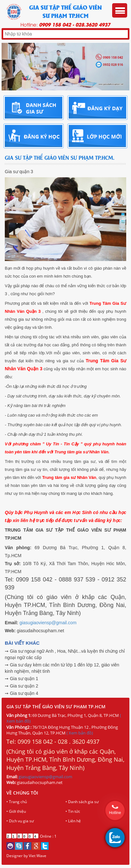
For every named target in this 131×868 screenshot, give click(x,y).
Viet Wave (38, 856)
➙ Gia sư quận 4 (22, 693)
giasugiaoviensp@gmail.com (48, 623)
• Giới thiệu (16, 811)
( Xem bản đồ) (80, 733)
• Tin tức (73, 811)
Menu (120, 10)
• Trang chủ (17, 802)
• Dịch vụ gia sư (20, 821)
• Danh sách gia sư (82, 802)
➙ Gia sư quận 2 (22, 686)
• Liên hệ (73, 821)
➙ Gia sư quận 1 (22, 679)
